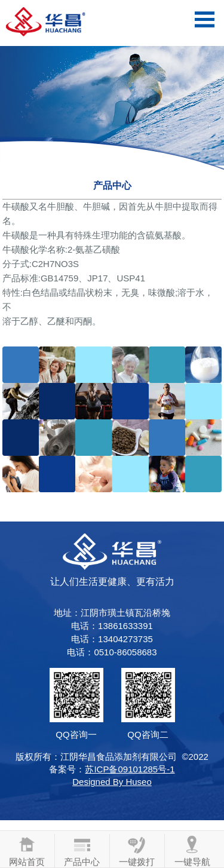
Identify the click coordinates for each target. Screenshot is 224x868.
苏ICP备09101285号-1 (130, 769)
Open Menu (205, 19)
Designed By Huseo (112, 782)
